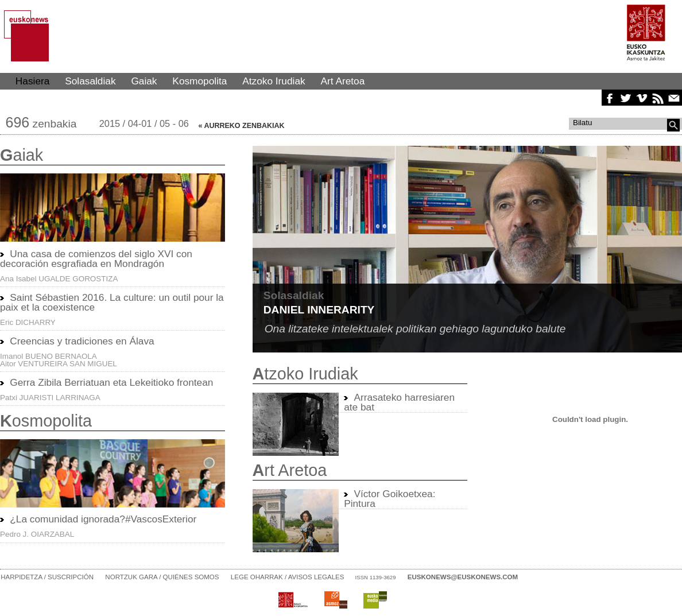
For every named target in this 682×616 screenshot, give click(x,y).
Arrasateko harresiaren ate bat (399, 402)
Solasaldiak (90, 81)
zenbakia (41, 124)
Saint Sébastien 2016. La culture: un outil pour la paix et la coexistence (112, 302)
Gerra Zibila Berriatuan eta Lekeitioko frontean (111, 382)
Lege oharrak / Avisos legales (288, 577)
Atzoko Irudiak (274, 81)
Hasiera (33, 81)
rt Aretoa (290, 470)
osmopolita (46, 421)
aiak (22, 155)
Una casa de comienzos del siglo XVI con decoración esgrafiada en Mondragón (96, 259)
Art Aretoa (343, 81)
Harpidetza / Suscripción (47, 577)
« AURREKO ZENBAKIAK (242, 126)
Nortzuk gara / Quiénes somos (162, 577)
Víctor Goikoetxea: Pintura (390, 499)
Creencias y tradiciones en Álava (82, 341)
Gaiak (144, 81)
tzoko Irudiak (305, 374)
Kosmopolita (199, 81)
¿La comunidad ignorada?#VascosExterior (103, 519)
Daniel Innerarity (319, 310)
